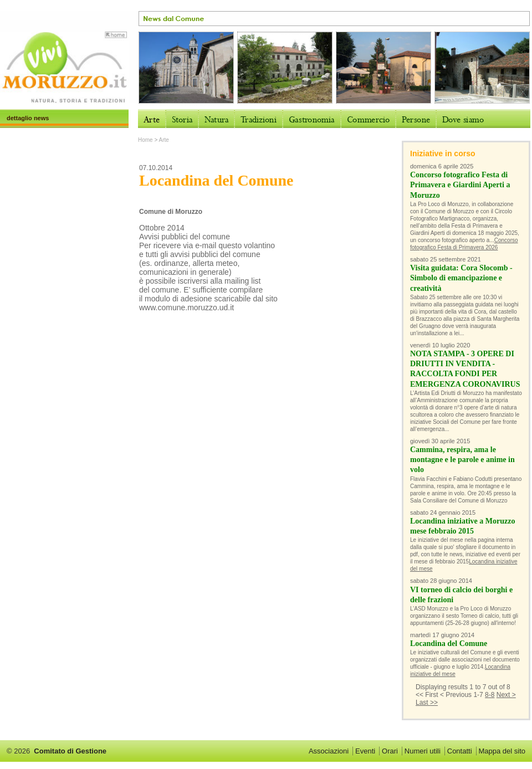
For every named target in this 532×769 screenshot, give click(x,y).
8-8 (490, 695)
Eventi (365, 751)
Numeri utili (423, 751)
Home (145, 140)
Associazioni (329, 751)
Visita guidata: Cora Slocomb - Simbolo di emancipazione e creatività (461, 278)
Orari (390, 751)
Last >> (427, 703)
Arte (164, 140)
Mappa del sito (502, 751)
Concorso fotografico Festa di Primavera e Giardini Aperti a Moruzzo (460, 185)
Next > (506, 695)
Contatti (460, 751)
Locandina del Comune (449, 644)
